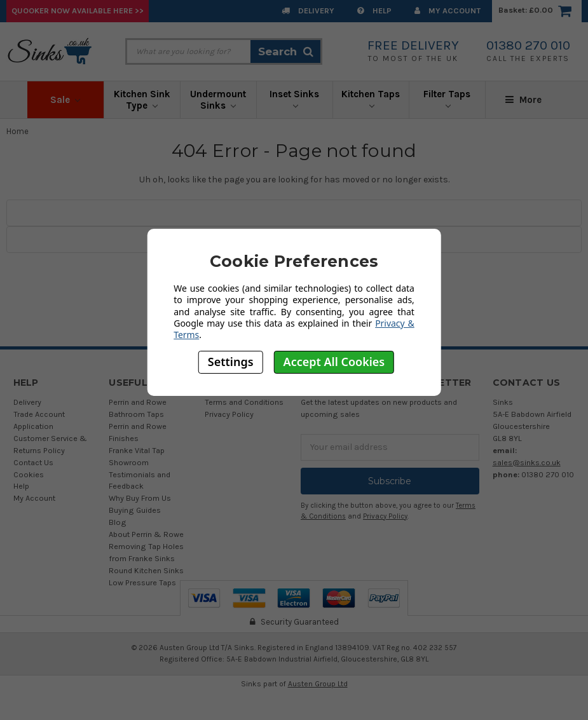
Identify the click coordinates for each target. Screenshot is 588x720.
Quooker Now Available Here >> (78, 10)
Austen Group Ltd (318, 684)
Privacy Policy (229, 414)
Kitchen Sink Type (142, 100)
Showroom (129, 462)
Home (17, 131)
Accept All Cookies (334, 362)
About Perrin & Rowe (146, 534)
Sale (65, 100)
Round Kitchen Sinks (146, 570)
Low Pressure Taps (142, 582)
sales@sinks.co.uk (527, 462)
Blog (118, 522)
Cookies (29, 474)
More (523, 100)
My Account (448, 10)
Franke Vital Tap (137, 450)
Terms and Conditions (244, 402)
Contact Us (33, 462)
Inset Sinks (294, 98)
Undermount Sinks (218, 100)
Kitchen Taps (371, 98)
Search (286, 51)
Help (374, 10)
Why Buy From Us (140, 498)
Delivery (308, 10)
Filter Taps (447, 98)
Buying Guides (135, 510)
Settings (231, 362)
